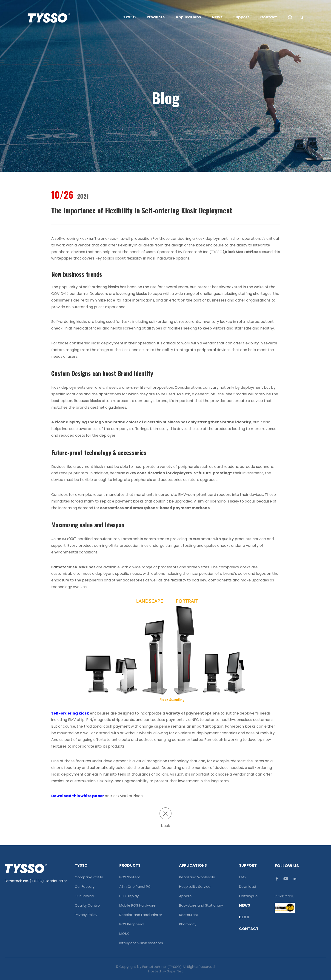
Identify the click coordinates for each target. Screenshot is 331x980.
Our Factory (85, 887)
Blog (244, 917)
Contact (269, 17)
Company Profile (89, 877)
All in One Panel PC (135, 887)
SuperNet (175, 971)
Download (248, 887)
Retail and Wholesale (197, 877)
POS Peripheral (132, 924)
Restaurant (189, 915)
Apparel (186, 896)
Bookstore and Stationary (201, 905)
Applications (188, 17)
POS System (130, 877)
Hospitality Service (195, 887)
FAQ (242, 877)
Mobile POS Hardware (137, 905)
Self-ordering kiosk (70, 713)
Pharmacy (188, 924)
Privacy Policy (86, 915)
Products (156, 17)
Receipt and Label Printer (141, 915)
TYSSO (129, 17)
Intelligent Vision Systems (141, 943)
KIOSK (124, 934)
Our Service (84, 896)
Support (241, 17)
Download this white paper (78, 796)
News (217, 17)
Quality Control (88, 905)
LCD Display (129, 896)
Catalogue (248, 896)
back (165, 818)
